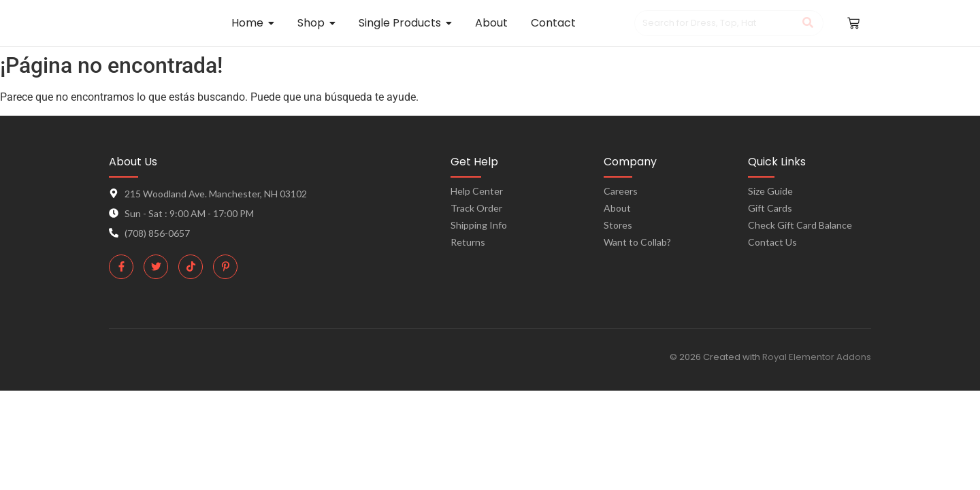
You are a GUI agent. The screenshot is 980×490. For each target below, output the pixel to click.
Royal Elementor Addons (817, 357)
